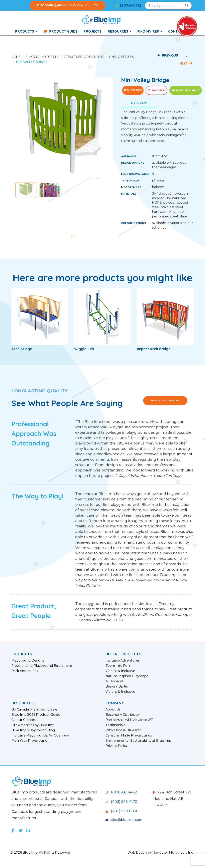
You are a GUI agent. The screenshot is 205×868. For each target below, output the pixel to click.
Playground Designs (42, 57)
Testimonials (115, 725)
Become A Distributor (123, 715)
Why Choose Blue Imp (124, 730)
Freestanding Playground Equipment (42, 666)
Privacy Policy (117, 746)
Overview (139, 103)
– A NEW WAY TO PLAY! (67, 5)
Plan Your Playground (29, 741)
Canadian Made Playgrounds (129, 735)
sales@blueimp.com (124, 820)
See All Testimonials (165, 401)
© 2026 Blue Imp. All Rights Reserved (40, 853)
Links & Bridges (122, 57)
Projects (93, 31)
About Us (113, 710)
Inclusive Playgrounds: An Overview (40, 735)
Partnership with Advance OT (129, 720)
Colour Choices (23, 720)
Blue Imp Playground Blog (33, 730)
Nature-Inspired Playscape (127, 676)
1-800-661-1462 (121, 792)
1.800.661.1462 (128, 5)
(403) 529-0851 (121, 811)
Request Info (133, 90)
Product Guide (60, 31)
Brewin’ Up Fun (118, 687)
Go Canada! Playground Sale (34, 710)
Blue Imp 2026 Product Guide (36, 715)
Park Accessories (25, 671)
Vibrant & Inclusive (120, 671)
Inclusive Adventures (123, 661)
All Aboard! (114, 681)
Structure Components (84, 57)
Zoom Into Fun (118, 666)
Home (16, 57)
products (26, 31)
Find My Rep (150, 31)
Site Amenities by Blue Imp (33, 725)
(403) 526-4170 (121, 802)
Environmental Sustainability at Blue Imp (138, 741)
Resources (120, 31)
